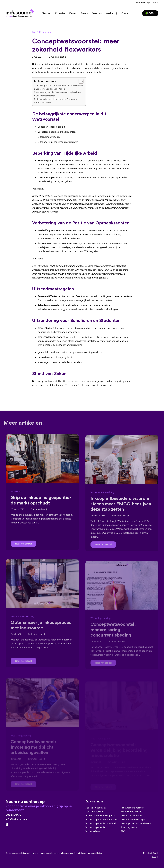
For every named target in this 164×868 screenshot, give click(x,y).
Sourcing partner (95, 812)
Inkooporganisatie (95, 827)
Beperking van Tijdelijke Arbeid (51, 89)
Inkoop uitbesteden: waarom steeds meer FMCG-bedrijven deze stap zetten (121, 511)
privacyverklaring (95, 853)
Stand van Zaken (44, 102)
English (149, 3)
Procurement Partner (132, 808)
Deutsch (155, 3)
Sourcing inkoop (130, 827)
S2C (123, 831)
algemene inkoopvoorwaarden (65, 853)
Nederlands (141, 3)
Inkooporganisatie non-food (101, 823)
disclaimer (82, 853)
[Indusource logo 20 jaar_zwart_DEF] (20, 12)
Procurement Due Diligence (100, 816)
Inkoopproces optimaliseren (136, 823)
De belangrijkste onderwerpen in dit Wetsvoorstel (59, 85)
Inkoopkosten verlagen (133, 819)
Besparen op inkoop (131, 812)
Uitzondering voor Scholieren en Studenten (56, 99)
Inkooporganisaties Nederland (102, 819)
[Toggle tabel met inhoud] (80, 81)
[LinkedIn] (7, 824)
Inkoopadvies (93, 831)
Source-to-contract (95, 808)
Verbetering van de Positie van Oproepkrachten (58, 92)
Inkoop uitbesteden (131, 816)
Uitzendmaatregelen (46, 96)
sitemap (26, 853)
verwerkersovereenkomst (41, 853)
